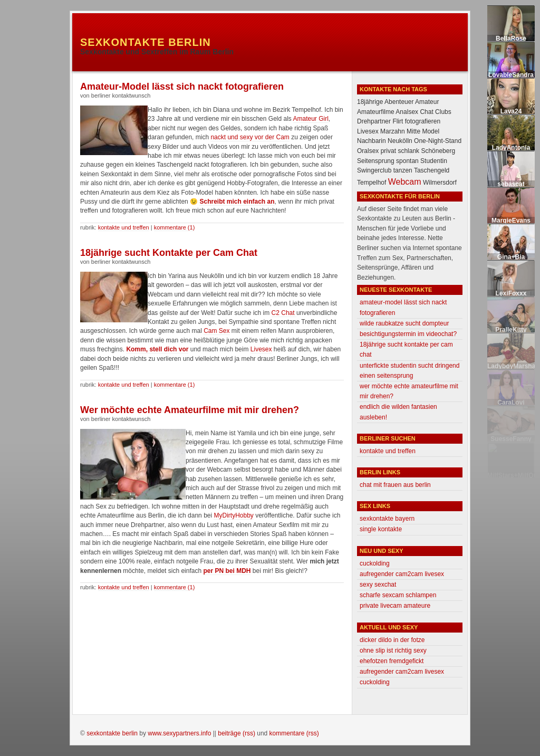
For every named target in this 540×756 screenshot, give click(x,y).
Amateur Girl (311, 119)
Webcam (405, 182)
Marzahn (393, 131)
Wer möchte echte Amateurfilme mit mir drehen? (190, 410)
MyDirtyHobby (233, 515)
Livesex (261, 349)
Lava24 (511, 111)
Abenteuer (399, 102)
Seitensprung (376, 161)
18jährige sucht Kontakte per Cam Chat (169, 253)
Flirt (398, 121)
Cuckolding (375, 563)
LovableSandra (511, 75)
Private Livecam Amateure (395, 606)
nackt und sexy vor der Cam (250, 137)
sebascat (511, 184)
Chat (426, 112)
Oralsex (368, 151)
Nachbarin (372, 141)
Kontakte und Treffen (124, 227)
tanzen (403, 170)
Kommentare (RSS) (294, 733)
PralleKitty (511, 330)
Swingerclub (374, 170)
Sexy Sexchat (378, 585)
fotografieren (423, 121)
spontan (407, 161)
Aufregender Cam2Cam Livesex (402, 574)
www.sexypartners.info (179, 733)
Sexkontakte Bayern (387, 519)
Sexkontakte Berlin (146, 42)
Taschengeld (432, 170)
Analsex (407, 112)
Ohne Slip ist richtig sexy (393, 650)
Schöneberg (438, 151)
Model (431, 131)
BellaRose (511, 39)
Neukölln (400, 141)
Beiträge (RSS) (237, 733)
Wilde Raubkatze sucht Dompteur (404, 323)
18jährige (370, 102)
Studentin (434, 161)
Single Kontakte (381, 529)
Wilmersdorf (440, 183)
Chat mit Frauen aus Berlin (395, 485)
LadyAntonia (511, 148)
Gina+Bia (511, 257)
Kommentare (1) (175, 227)
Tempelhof (372, 183)
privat (388, 151)
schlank (408, 151)
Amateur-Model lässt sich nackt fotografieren (182, 87)
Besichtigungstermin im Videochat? (408, 334)
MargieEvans (511, 221)
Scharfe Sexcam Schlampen (398, 595)
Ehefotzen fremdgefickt (392, 661)
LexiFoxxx (511, 293)
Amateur (427, 102)
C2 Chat (284, 313)
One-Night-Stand (438, 141)
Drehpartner (374, 121)
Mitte (413, 131)
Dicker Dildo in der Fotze (392, 640)
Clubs (443, 112)
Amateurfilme (376, 112)
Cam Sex (216, 331)
